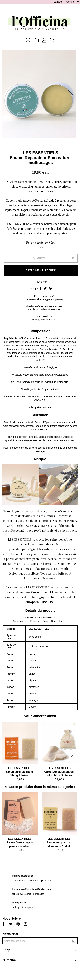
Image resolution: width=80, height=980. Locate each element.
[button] (72, 95)
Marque (29, 617)
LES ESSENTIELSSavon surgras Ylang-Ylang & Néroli (20, 772)
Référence (19, 621)
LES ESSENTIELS (41, 153)
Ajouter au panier (41, 270)
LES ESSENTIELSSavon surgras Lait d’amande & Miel (59, 843)
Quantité (39, 258)
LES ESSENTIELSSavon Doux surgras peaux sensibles (20, 843)
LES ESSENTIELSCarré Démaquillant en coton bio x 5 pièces (59, 772)
